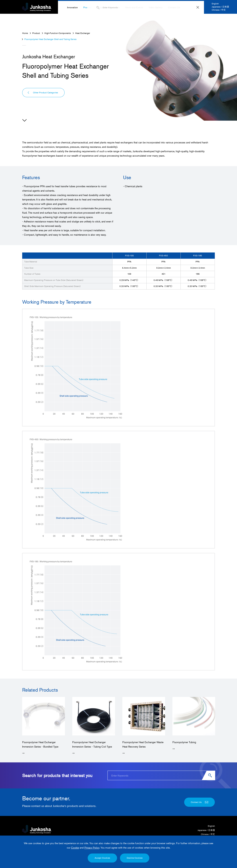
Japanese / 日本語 (220, 7)
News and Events (134, 7)
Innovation (72, 7)
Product (87, 7)
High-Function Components (58, 33)
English (215, 4)
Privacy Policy (92, 848)
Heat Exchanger (83, 33)
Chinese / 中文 (219, 10)
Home (25, 33)
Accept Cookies (102, 858)
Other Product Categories (43, 93)
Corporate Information (108, 7)
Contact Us (174, 7)
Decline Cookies (135, 858)
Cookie (75, 848)
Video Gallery (156, 7)
